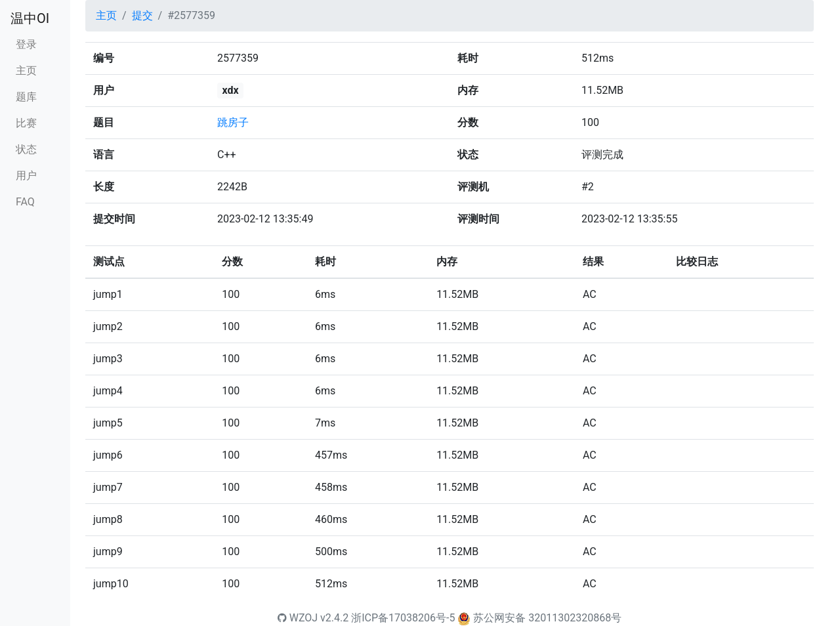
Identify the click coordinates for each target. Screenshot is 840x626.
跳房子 (233, 122)
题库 (26, 97)
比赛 (26, 123)
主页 (26, 71)
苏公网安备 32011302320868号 (547, 618)
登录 (26, 44)
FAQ (25, 202)
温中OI (30, 18)
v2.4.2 (334, 618)
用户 (26, 176)
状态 (26, 149)
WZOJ (298, 618)
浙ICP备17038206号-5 (403, 618)
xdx (230, 90)
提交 (142, 15)
